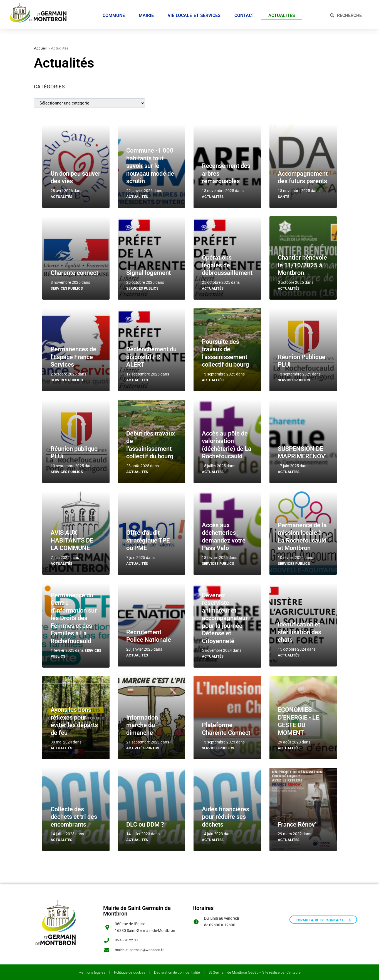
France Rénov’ (297, 822)
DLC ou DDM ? (145, 822)
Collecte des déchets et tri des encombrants (74, 814)
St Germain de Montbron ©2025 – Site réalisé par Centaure (255, 971)
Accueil (40, 45)
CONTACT (244, 13)
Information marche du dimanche (142, 722)
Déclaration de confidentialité (177, 971)
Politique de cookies (130, 971)
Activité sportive (143, 745)
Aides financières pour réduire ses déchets (226, 814)
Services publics (67, 286)
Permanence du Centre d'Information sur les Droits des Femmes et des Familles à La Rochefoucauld (74, 615)
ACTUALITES (282, 13)
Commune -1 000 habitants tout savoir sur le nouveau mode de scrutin (150, 163)
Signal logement (148, 270)
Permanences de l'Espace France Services (73, 354)
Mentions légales (92, 971)
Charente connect (74, 270)
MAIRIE (146, 13)
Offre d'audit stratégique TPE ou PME (148, 538)
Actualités (61, 194)
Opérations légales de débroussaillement (227, 262)
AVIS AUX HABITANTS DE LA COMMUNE (72, 538)
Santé (283, 194)
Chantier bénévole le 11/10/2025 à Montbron (302, 262)
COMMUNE (114, 13)
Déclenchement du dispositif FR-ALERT (151, 354)
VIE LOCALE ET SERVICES (194, 13)
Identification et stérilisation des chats (299, 629)
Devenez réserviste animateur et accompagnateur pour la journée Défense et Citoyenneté (225, 615)
